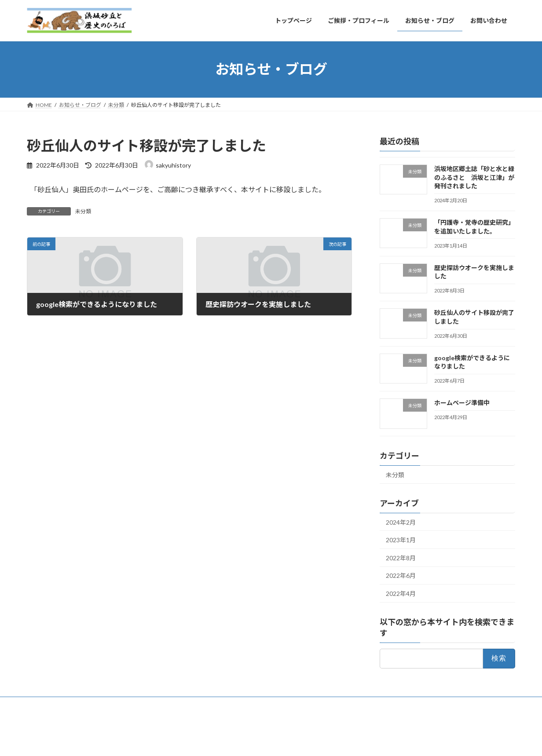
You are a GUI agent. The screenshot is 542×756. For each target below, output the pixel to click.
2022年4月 (401, 593)
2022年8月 (401, 557)
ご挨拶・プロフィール (110, 705)
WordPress (193, 740)
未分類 (83, 211)
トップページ (51, 705)
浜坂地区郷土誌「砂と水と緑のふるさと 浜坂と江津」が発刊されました (474, 177)
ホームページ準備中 (462, 403)
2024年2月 (401, 522)
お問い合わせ (229, 705)
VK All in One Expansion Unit (297, 740)
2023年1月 (401, 540)
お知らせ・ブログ (175, 705)
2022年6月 (401, 575)
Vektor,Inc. (350, 740)
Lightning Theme (238, 740)
